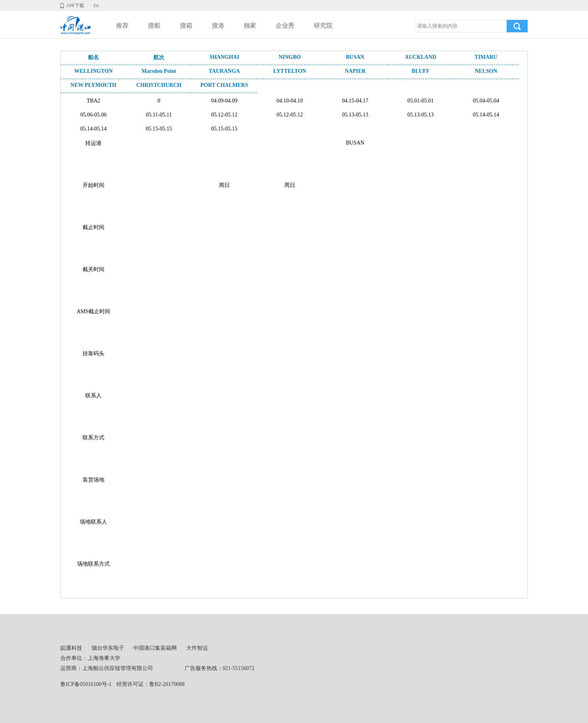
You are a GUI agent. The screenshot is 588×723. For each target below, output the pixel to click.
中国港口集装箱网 (155, 648)
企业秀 (285, 26)
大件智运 (197, 648)
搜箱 (186, 26)
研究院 (323, 26)
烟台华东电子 (108, 648)
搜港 (218, 26)
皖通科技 (71, 648)
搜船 (154, 26)
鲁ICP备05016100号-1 (86, 684)
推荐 (122, 26)
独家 (250, 26)
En (96, 5)
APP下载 (75, 5)
